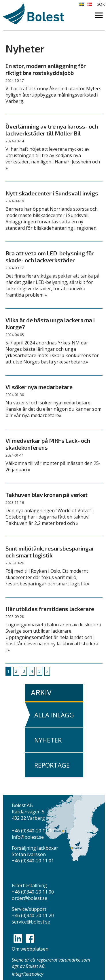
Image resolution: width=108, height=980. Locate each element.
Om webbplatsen (30, 949)
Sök (101, 4)
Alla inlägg (54, 715)
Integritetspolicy (28, 974)
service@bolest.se (31, 922)
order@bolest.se (30, 898)
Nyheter (48, 740)
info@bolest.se (28, 837)
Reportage (52, 765)
